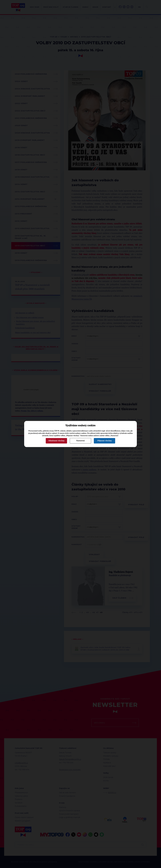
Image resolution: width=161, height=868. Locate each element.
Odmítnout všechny (56, 441)
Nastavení (80, 441)
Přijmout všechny (105, 441)
